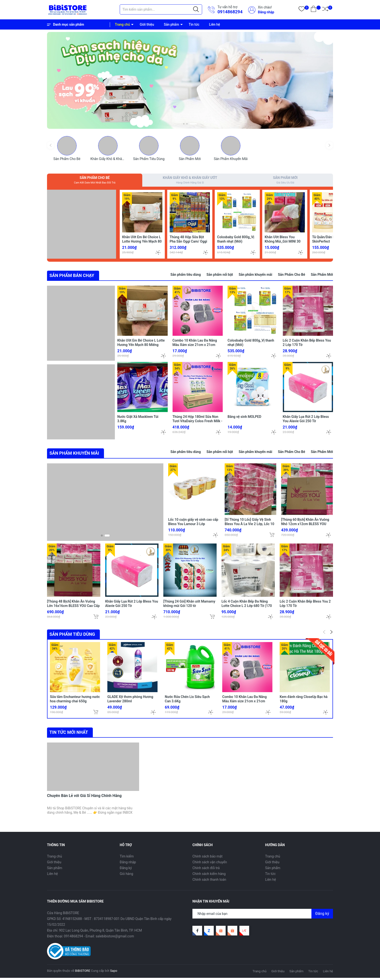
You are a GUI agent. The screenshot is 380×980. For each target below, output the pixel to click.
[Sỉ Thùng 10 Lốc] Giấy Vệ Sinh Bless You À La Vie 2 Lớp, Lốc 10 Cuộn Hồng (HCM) (249, 526)
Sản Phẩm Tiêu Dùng (149, 159)
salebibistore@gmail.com (115, 938)
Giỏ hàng (126, 875)
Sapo (114, 972)
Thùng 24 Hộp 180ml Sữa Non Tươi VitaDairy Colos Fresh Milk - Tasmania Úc (198, 423)
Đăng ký (126, 870)
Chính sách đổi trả (206, 870)
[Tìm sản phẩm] (161, 9)
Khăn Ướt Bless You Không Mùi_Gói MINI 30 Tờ (283, 243)
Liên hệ (215, 24)
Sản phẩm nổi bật (220, 276)
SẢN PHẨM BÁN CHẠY (72, 277)
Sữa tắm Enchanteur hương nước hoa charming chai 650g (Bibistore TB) (75, 703)
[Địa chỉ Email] (263, 915)
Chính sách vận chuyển (210, 864)
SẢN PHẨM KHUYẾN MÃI (74, 455)
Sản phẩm (171, 24)
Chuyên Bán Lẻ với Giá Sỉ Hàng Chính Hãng (84, 797)
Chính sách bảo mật (207, 858)
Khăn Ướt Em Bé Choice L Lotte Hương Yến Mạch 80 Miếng (142, 243)
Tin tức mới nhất (69, 734)
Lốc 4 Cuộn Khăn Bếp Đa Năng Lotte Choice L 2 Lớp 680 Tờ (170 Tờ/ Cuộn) (247, 607)
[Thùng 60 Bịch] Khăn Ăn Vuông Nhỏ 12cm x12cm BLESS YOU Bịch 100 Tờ (305, 526)
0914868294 (230, 12)
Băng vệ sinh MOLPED (244, 419)
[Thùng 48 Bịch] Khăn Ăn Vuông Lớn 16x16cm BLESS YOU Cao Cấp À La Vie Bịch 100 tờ (73, 607)
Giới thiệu (147, 24)
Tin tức (194, 24)
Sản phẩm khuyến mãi (256, 276)
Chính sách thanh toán (209, 881)
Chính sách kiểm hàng (209, 875)
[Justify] (196, 9)
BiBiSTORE (83, 972)
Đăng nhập (266, 12)
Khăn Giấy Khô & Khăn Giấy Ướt (114, 159)
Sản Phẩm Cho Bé (67, 159)
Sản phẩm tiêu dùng (186, 276)
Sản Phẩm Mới (190, 159)
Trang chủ (122, 24)
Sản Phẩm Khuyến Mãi (231, 159)
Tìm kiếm (127, 858)
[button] (184, 124)
